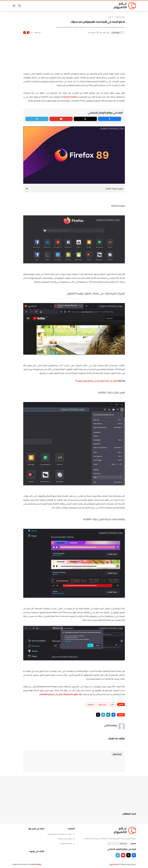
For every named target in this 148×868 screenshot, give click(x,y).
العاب (58, 6)
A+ (28, 33)
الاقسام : (133, 844)
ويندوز (96, 6)
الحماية (72, 6)
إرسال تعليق (117, 754)
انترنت (109, 17)
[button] (113, 715)
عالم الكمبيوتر (114, 864)
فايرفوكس (91, 704)
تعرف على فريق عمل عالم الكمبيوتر (61, 834)
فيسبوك (80, 6)
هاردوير (29, 6)
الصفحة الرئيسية (120, 17)
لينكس (64, 6)
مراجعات (37, 6)
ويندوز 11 (88, 6)
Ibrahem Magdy (36, 864)
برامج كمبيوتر (105, 6)
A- (25, 33)
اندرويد (51, 6)
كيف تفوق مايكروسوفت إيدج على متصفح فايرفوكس (61, 694)
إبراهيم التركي (115, 33)
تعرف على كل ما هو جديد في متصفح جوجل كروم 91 (96, 381)
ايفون (44, 6)
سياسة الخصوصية (67, 843)
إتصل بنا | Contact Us (66, 839)
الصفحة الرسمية (70, 97)
